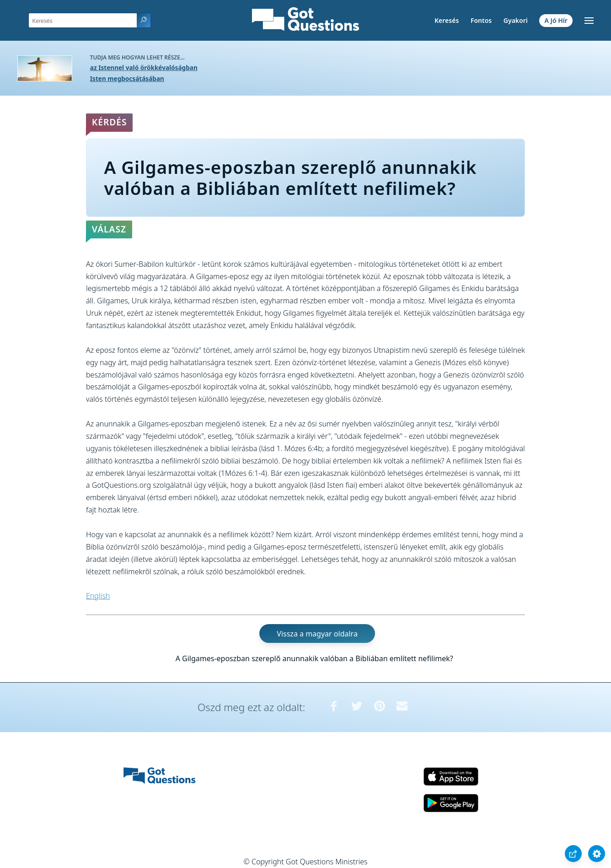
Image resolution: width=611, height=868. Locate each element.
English (98, 596)
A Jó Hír (556, 20)
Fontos (481, 20)
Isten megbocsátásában (127, 78)
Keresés (447, 20)
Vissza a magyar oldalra (317, 634)
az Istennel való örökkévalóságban (144, 67)
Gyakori (516, 20)
